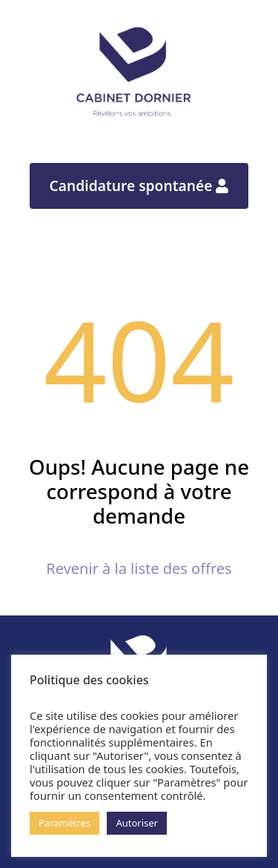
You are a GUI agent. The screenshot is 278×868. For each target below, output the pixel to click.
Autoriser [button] (137, 823)
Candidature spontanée (139, 186)
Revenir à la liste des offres (139, 568)
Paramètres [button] (64, 823)
